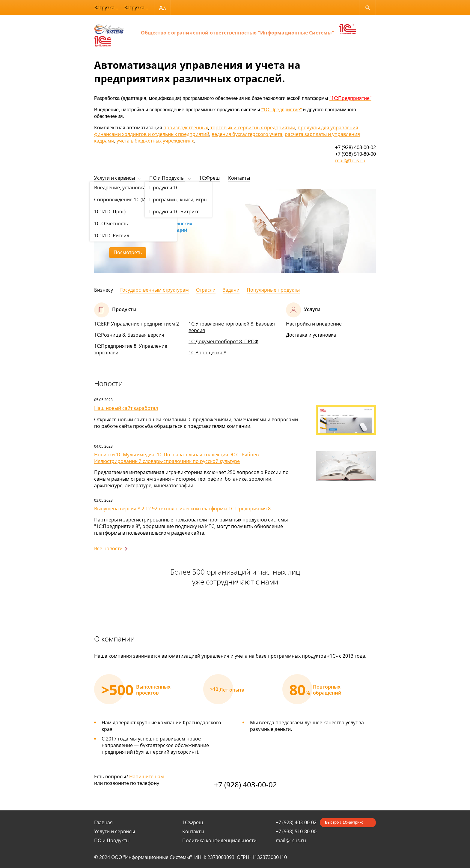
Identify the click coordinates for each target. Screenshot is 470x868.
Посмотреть (128, 252)
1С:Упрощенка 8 (207, 353)
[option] (235, 231)
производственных (186, 128)
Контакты (239, 178)
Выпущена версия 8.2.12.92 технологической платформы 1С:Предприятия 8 (182, 509)
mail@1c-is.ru (350, 161)
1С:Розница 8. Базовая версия (129, 335)
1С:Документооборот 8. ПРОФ (223, 341)
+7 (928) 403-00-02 (245, 784)
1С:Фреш (209, 178)
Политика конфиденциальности (219, 840)
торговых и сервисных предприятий (253, 128)
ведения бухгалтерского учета (247, 134)
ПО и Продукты (167, 178)
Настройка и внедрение (314, 324)
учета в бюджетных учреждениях (155, 141)
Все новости (108, 548)
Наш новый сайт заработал (126, 408)
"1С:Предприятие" (282, 110)
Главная (103, 822)
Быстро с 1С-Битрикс (344, 822)
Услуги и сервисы (115, 178)
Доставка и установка (311, 335)
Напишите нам (147, 776)
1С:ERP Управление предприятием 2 (137, 324)
